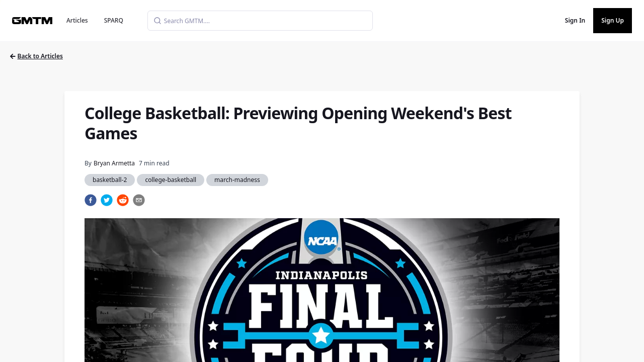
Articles (77, 20)
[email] (139, 200)
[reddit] (123, 200)
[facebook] (91, 200)
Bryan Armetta (114, 163)
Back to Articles (36, 56)
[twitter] (107, 200)
